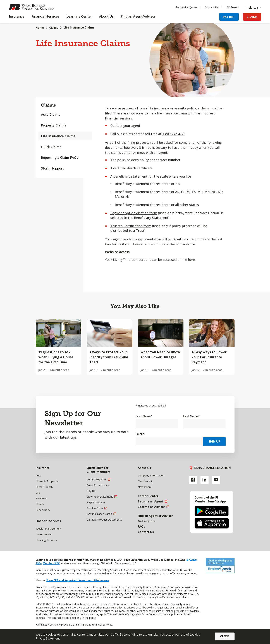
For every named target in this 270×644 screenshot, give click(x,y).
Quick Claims (51, 147)
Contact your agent (125, 126)
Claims (54, 28)
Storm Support (52, 168)
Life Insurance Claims (58, 136)
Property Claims (54, 125)
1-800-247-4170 (174, 134)
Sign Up (214, 441)
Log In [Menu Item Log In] (256, 7)
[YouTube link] (216, 480)
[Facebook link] (193, 480)
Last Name (191, 416)
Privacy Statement (48, 638)
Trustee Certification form (131, 226)
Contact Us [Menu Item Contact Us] (212, 7)
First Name (144, 416)
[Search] (233, 7)
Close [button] (225, 636)
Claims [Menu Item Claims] (252, 17)
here (191, 260)
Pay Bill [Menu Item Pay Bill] (229, 17)
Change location (216, 468)
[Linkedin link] (205, 480)
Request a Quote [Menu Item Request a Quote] (186, 7)
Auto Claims (51, 114)
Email (140, 434)
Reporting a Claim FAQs (60, 158)
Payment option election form (134, 213)
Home (40, 28)
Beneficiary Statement (132, 184)
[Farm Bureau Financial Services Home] (32, 7)
